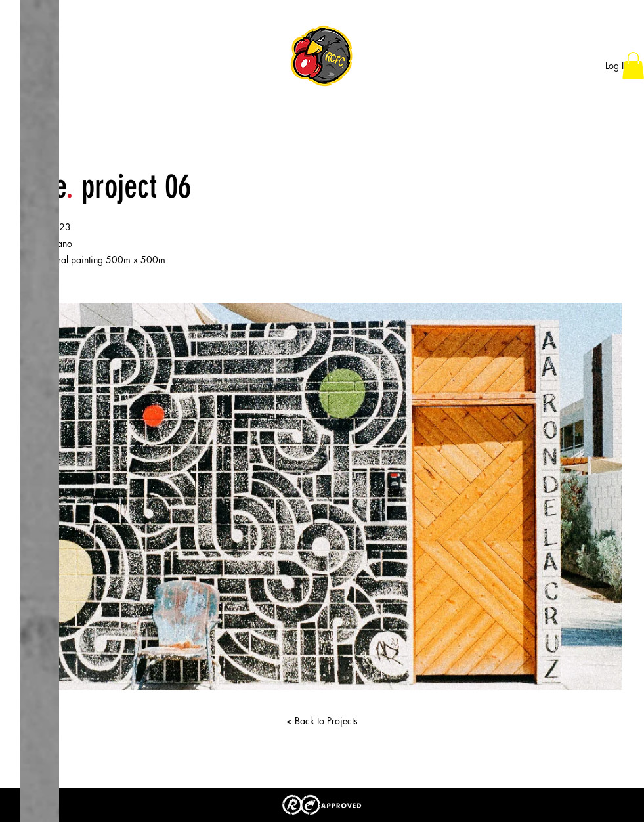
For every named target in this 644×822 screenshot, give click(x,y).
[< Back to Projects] (322, 721)
